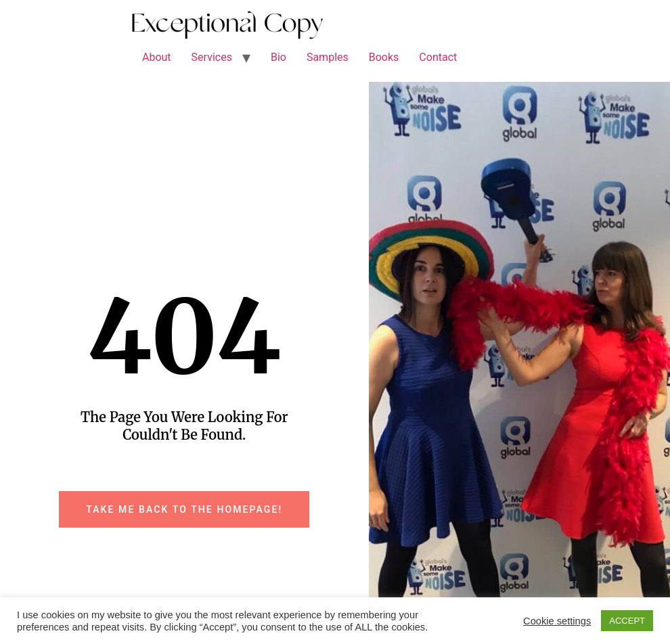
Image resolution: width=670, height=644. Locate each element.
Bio (278, 57)
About (157, 57)
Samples (328, 57)
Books (384, 57)
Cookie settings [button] (557, 621)
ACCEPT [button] (627, 621)
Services (212, 57)
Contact (438, 57)
